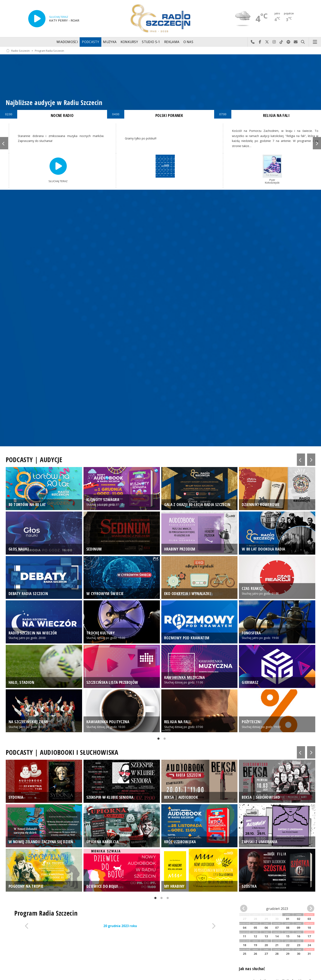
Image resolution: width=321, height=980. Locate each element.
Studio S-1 (151, 42)
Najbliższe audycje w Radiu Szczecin (54, 102)
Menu (315, 42)
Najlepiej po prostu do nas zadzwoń (253, 42)
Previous (4, 143)
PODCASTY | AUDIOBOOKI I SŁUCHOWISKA (62, 752)
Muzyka (110, 42)
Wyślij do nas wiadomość (296, 42)
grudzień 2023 (277, 909)
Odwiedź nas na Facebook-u (260, 42)
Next (317, 143)
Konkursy (129, 42)
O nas (188, 42)
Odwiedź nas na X (267, 42)
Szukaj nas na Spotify (289, 42)
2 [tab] (164, 739)
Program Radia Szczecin (49, 51)
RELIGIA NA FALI (276, 115)
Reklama (172, 42)
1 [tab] (157, 739)
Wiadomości (67, 42)
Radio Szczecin (18, 51)
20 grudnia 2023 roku (120, 926)
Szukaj (303, 42)
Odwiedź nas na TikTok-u (281, 42)
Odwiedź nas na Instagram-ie (274, 42)
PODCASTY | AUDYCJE (34, 460)
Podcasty (90, 42)
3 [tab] (167, 899)
